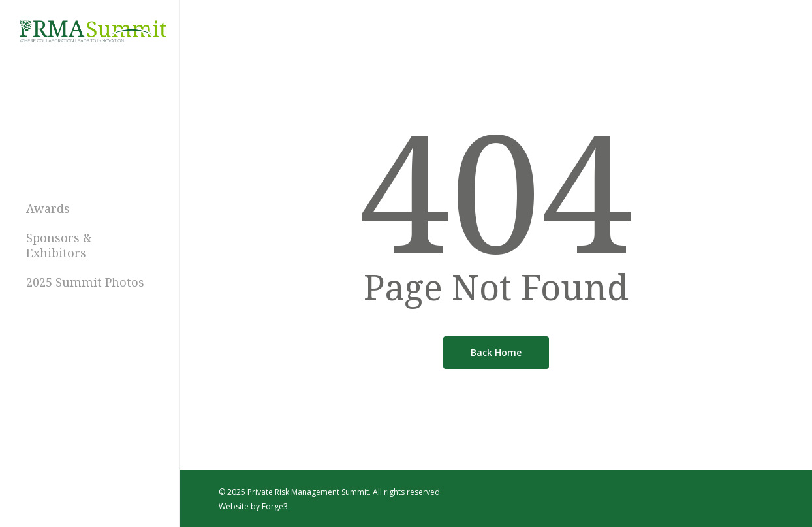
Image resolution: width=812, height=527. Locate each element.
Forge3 (275, 506)
